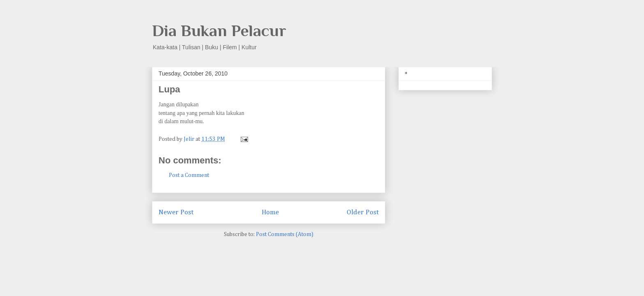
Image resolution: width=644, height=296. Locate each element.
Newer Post (176, 212)
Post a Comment (189, 175)
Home (270, 212)
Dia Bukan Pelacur (219, 31)
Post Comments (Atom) (285, 234)
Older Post (363, 212)
